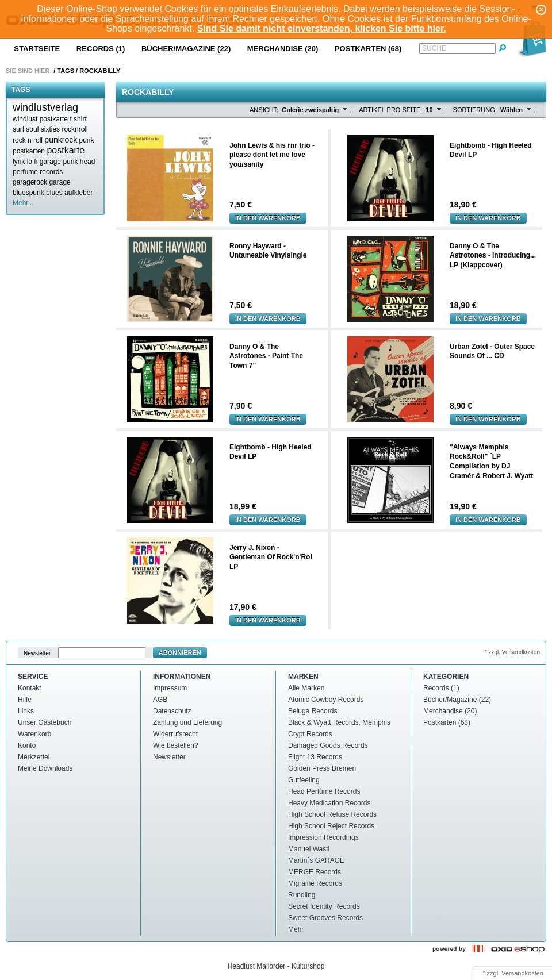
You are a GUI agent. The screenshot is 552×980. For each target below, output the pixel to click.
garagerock (30, 182)
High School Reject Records (331, 826)
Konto (27, 745)
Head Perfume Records (324, 791)
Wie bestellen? (176, 745)
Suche (434, 48)
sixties (50, 129)
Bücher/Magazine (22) (186, 49)
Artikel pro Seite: (390, 110)
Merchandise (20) (283, 49)
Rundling (302, 895)
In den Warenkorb (268, 218)
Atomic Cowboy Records (326, 700)
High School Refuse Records (332, 814)
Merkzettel (34, 757)
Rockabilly (100, 71)
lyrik (19, 162)
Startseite (37, 49)
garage (60, 182)
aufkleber (78, 193)
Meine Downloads (45, 768)
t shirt (78, 119)
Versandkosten (522, 973)
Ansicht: (264, 110)
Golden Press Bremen (322, 768)
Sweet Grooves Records (325, 918)
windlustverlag (45, 107)
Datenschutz (172, 711)
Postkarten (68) (368, 49)
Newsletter (37, 653)
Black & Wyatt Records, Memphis (339, 722)
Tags (66, 71)
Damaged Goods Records (328, 745)
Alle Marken (306, 688)
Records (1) (101, 49)
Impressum (170, 688)
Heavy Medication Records (329, 803)
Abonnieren (180, 652)
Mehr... (23, 203)
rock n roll (28, 140)
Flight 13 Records (315, 757)
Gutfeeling (304, 780)
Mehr (296, 929)
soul (32, 129)
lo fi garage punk (53, 162)
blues (54, 193)
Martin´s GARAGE (316, 860)
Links (26, 711)
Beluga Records (313, 711)
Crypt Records (310, 734)
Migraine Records (315, 883)
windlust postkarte (40, 119)
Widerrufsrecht (175, 734)
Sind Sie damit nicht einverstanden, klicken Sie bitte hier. (322, 28)
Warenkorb (34, 734)
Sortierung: (475, 110)
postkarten (29, 151)
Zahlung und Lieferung (187, 722)
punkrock (61, 140)
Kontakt (30, 688)
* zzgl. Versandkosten (512, 652)
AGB (160, 700)
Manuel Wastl (309, 849)
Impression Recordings (323, 837)
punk (87, 140)
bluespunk (28, 193)
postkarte (66, 150)
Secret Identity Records (324, 906)
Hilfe (25, 700)
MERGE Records (315, 872)
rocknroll (74, 129)
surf (18, 129)
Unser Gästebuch (45, 722)
